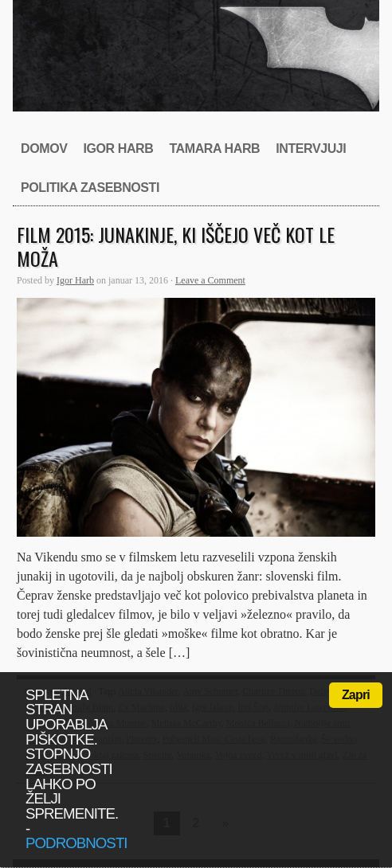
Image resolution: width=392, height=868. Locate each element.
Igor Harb (118, 149)
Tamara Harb (214, 149)
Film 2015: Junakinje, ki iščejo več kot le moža (176, 246)
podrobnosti (76, 843)
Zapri (356, 695)
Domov (44, 149)
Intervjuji (311, 149)
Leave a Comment (210, 280)
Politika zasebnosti (90, 188)
